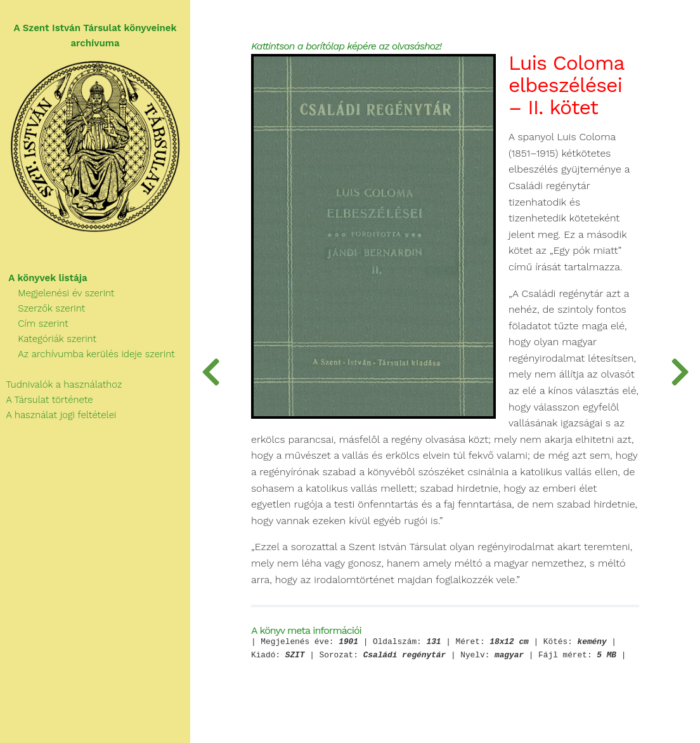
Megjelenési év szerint (57, 293)
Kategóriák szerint (48, 339)
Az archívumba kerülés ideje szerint (87, 354)
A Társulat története (47, 400)
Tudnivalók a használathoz (61, 385)
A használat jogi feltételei (58, 415)
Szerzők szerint (42, 308)
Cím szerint (34, 324)
